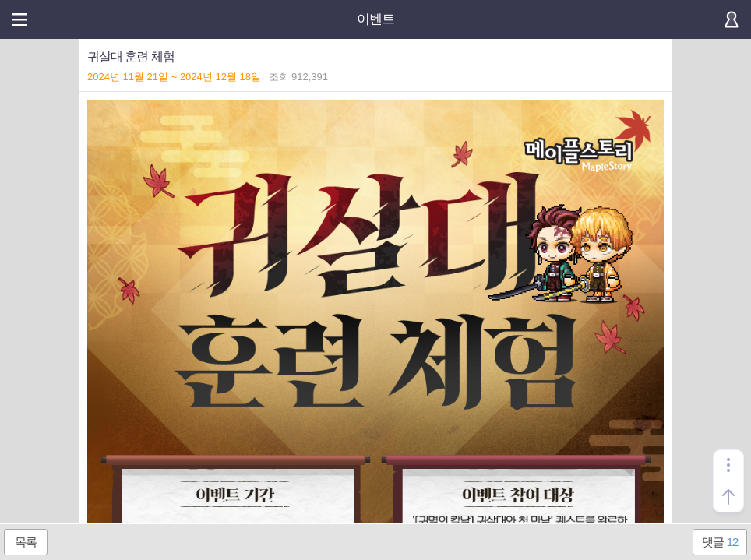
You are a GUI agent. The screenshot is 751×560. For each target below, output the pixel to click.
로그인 (732, 19)
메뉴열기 (19, 19)
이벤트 (375, 19)
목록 (26, 542)
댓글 (720, 542)
